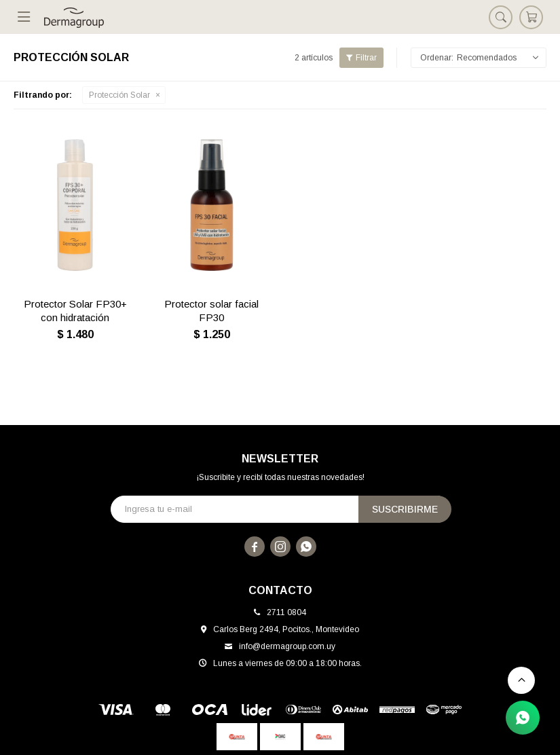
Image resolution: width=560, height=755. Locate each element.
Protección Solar (119, 95)
